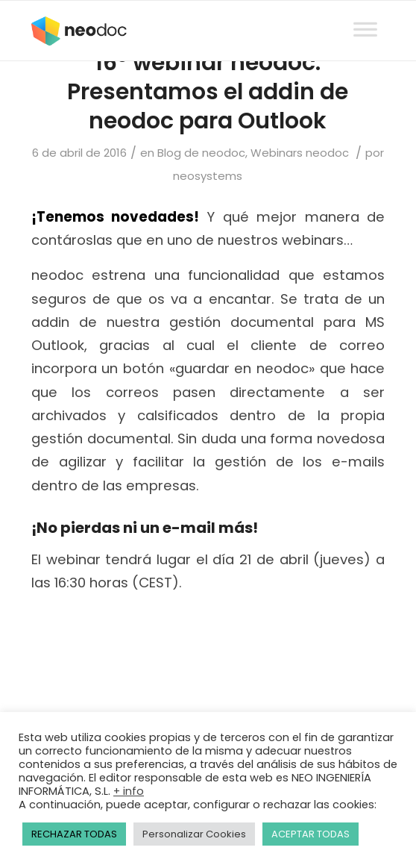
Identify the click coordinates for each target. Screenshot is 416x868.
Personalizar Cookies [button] (194, 834)
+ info (129, 791)
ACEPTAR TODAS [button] (311, 834)
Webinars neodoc (300, 153)
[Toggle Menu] (365, 15)
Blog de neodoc (201, 153)
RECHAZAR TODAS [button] (74, 834)
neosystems (208, 176)
